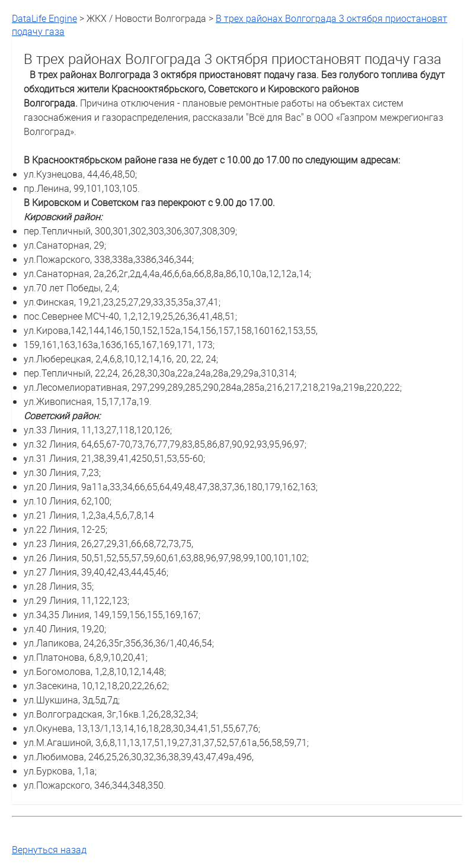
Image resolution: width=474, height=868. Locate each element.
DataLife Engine (44, 18)
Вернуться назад (49, 850)
